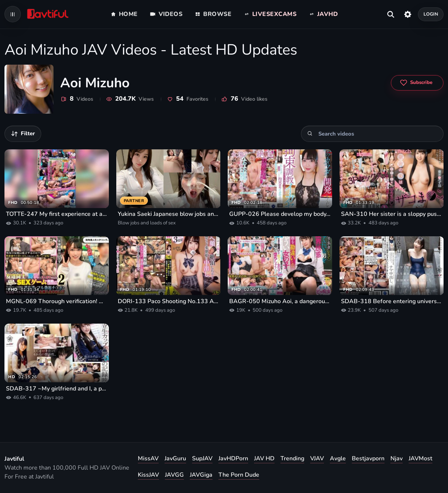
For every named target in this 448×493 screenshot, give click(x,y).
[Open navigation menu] (13, 14)
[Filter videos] (23, 134)
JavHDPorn (233, 458)
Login (431, 14)
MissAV (148, 458)
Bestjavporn (368, 458)
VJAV (317, 458)
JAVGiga (201, 475)
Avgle (338, 458)
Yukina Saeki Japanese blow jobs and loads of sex (168, 214)
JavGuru (175, 458)
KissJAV (148, 475)
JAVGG (174, 475)
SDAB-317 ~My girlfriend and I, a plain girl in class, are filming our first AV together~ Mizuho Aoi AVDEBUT (57, 389)
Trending (292, 458)
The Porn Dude (239, 475)
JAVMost (421, 458)
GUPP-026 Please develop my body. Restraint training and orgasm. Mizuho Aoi (280, 214)
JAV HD (264, 458)
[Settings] (408, 14)
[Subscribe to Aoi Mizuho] (417, 83)
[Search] (310, 134)
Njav (397, 458)
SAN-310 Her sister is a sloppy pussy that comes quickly (392, 214)
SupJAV (202, 458)
